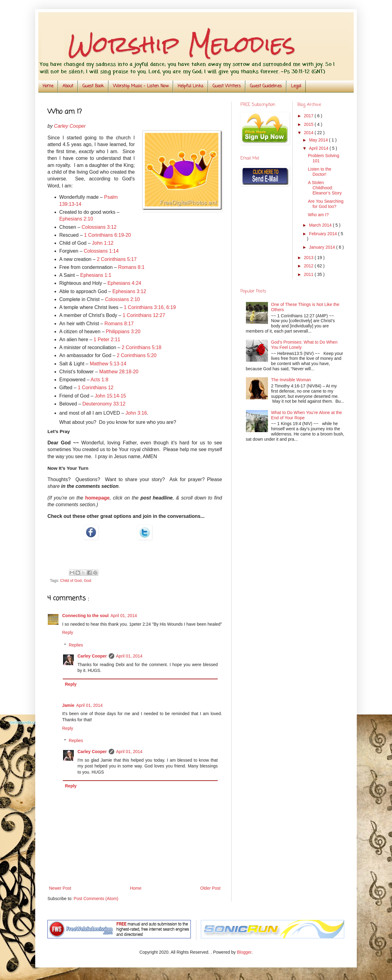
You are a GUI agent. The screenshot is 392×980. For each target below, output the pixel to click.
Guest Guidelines (266, 86)
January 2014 (323, 247)
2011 (309, 274)
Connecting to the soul (85, 616)
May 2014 (319, 140)
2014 (309, 133)
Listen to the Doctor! (319, 172)
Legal (296, 86)
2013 (309, 258)
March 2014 (321, 225)
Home (48, 86)
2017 (309, 116)
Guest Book (93, 86)
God (88, 581)
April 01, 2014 (124, 616)
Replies (76, 645)
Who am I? (318, 215)
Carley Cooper (92, 656)
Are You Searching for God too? (326, 204)
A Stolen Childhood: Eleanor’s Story (325, 188)
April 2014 (319, 148)
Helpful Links (190, 86)
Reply (68, 632)
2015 (309, 124)
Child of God (71, 581)
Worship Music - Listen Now (141, 86)
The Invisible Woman (291, 380)
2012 (309, 266)
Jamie (68, 705)
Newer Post (60, 888)
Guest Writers (227, 86)
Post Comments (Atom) (96, 899)
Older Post (210, 888)
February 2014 (324, 234)
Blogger (244, 952)
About (68, 86)
